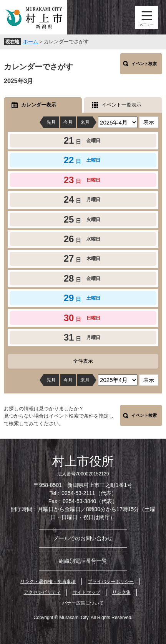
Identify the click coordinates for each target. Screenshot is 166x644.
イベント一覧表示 (121, 105)
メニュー (147, 17)
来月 (85, 122)
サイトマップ (86, 592)
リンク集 (121, 592)
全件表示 (83, 361)
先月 (51, 122)
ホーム (31, 42)
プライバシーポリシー (111, 582)
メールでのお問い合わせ (83, 538)
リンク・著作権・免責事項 (48, 582)
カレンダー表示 (39, 105)
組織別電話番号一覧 (83, 561)
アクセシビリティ (42, 592)
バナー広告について (83, 603)
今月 (68, 122)
